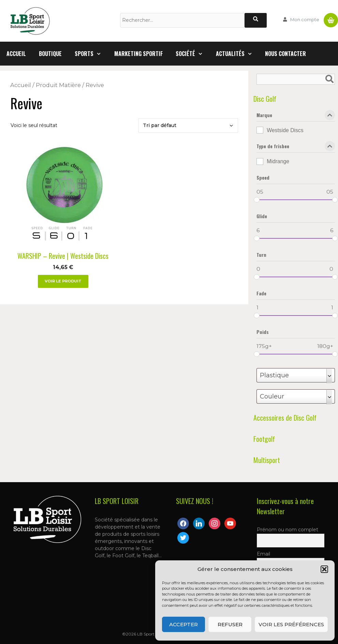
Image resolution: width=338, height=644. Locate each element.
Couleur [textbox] (272, 396)
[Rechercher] (256, 20)
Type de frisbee (296, 148)
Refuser (230, 624)
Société (193, 54)
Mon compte (305, 19)
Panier (331, 17)
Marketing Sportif (138, 54)
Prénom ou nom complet (288, 530)
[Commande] (188, 125)
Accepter (183, 624)
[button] (324, 569)
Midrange (278, 161)
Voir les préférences (291, 624)
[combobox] (296, 375)
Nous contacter (285, 54)
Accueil (16, 54)
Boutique (50, 54)
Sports (91, 54)
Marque (296, 116)
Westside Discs (285, 130)
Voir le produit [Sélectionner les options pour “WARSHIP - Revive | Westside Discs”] (63, 281)
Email (263, 554)
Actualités (237, 54)
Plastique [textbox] (274, 375)
